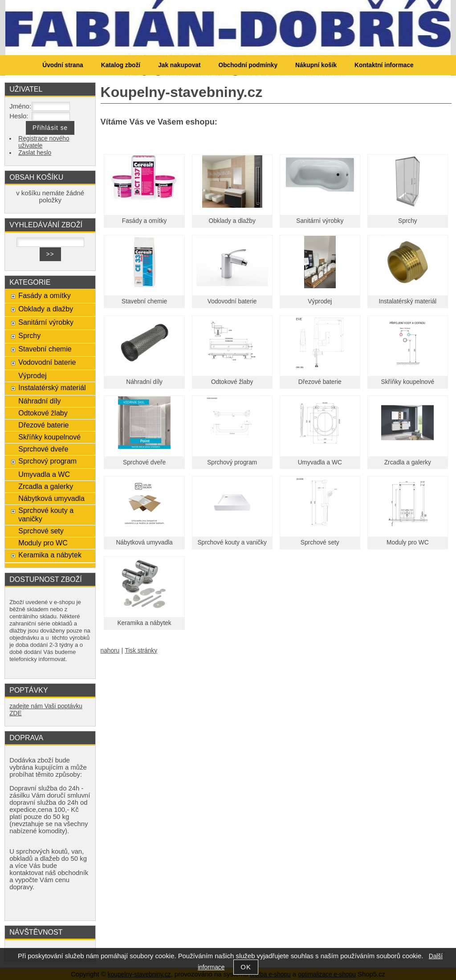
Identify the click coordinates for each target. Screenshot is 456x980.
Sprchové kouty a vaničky (232, 542)
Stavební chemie (144, 301)
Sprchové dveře (144, 462)
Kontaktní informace (384, 65)
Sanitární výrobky (320, 221)
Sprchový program (232, 462)
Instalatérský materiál (408, 301)
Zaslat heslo (35, 153)
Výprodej (320, 301)
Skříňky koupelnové (407, 382)
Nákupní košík (316, 65)
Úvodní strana (63, 65)
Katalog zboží (121, 65)
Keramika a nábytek (144, 623)
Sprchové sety (320, 542)
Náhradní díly (144, 382)
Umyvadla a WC (320, 462)
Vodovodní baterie (232, 301)
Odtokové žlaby (232, 382)
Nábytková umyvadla (144, 542)
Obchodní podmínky (248, 65)
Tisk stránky (141, 651)
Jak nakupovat (179, 65)
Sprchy (408, 221)
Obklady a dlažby (232, 221)
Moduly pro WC (408, 542)
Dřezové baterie (320, 382)
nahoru (110, 651)
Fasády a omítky (145, 221)
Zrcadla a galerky (408, 462)
